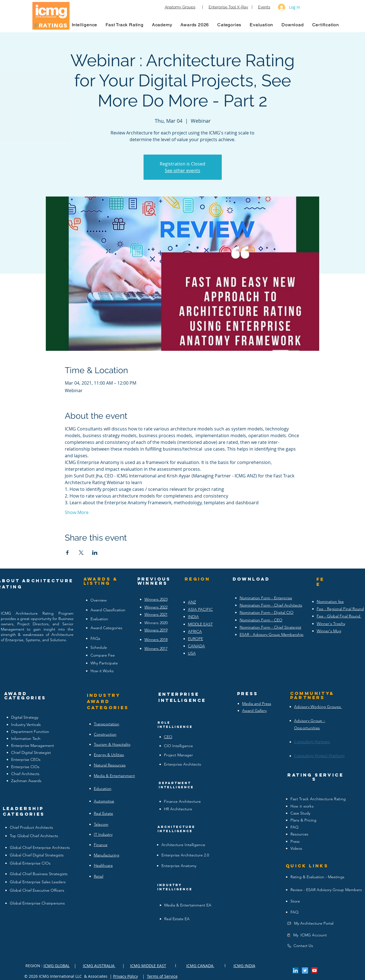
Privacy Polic (125, 976)
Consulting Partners (312, 742)
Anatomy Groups (180, 7)
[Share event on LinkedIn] (95, 553)
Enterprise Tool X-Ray (228, 7)
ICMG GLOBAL (57, 966)
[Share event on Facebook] (67, 553)
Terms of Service (162, 976)
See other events (182, 171)
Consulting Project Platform (319, 756)
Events (264, 7)
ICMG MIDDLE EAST (148, 966)
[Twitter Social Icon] (305, 970)
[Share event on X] (81, 553)
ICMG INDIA (244, 966)
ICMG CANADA (200, 966)
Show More (77, 512)
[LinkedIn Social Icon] (295, 970)
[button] (85, 25)
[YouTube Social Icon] (314, 970)
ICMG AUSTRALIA (99, 966)
